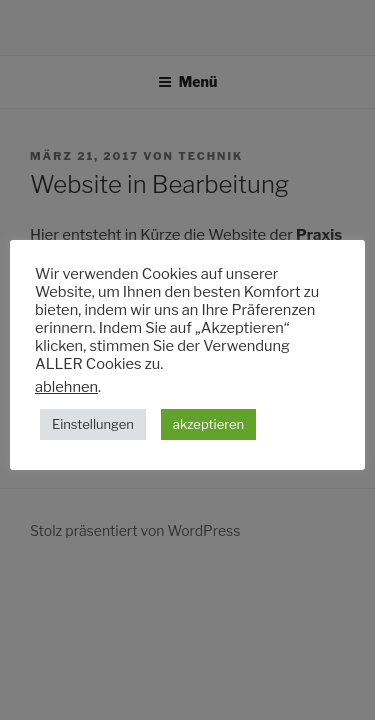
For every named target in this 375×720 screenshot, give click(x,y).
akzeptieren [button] (208, 424)
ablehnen (66, 387)
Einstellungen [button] (93, 424)
